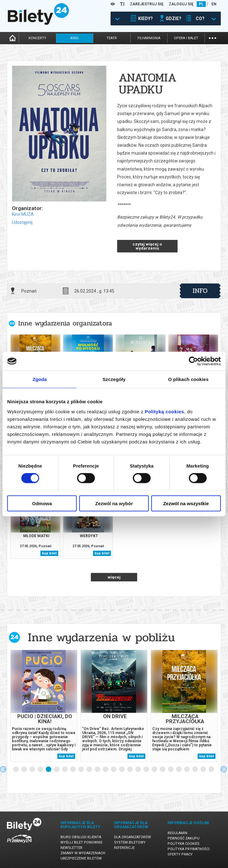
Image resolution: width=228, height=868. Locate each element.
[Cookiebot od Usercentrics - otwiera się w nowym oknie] (193, 361)
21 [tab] (179, 770)
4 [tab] (41, 770)
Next (224, 769)
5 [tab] (49, 770)
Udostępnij (22, 222)
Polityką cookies (164, 411)
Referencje (124, 848)
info (200, 291)
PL (201, 4)
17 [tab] (147, 770)
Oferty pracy (180, 854)
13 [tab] (114, 770)
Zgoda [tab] (40, 379)
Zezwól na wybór (114, 503)
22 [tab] (187, 770)
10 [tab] (90, 770)
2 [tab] (24, 770)
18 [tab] (155, 770)
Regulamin (177, 833)
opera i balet (186, 38)
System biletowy (130, 842)
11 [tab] (98, 770)
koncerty (37, 38)
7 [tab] (65, 770)
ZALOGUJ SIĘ (181, 4)
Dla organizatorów (132, 837)
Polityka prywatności (189, 849)
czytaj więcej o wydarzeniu (147, 246)
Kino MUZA (23, 214)
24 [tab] (204, 770)
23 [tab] (195, 770)
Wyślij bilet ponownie (81, 842)
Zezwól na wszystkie (186, 503)
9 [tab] (81, 770)
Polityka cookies (184, 844)
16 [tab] (138, 770)
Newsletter (71, 848)
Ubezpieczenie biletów (81, 858)
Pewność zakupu (184, 838)
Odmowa (42, 503)
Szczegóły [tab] (114, 379)
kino (75, 38)
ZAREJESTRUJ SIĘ (147, 4)
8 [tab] (73, 770)
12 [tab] (106, 770)
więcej (114, 577)
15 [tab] (130, 770)
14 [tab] (122, 770)
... (212, 37)
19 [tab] (163, 770)
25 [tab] (212, 770)
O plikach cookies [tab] (188, 379)
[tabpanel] (44, 706)
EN (214, 4)
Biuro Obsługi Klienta (81, 837)
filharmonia (149, 38)
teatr (112, 38)
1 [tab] (16, 770)
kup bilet (49, 553)
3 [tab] (33, 770)
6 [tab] (57, 770)
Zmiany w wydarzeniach (83, 853)
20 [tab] (171, 770)
